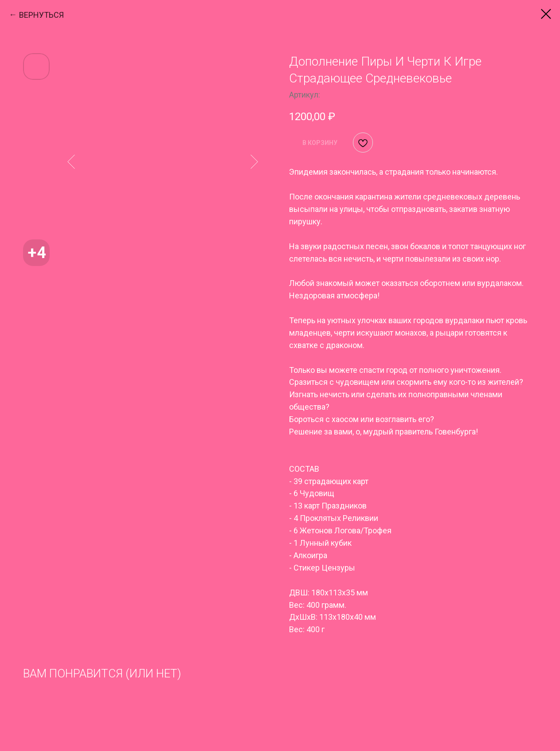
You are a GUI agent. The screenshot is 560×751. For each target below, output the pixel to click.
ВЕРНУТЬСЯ (41, 15)
